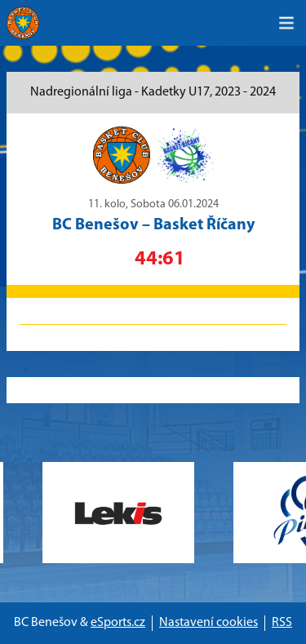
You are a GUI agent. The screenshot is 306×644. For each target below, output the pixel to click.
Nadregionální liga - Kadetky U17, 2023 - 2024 (153, 92)
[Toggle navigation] (286, 23)
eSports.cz (118, 623)
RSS (282, 623)
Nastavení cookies (208, 623)
